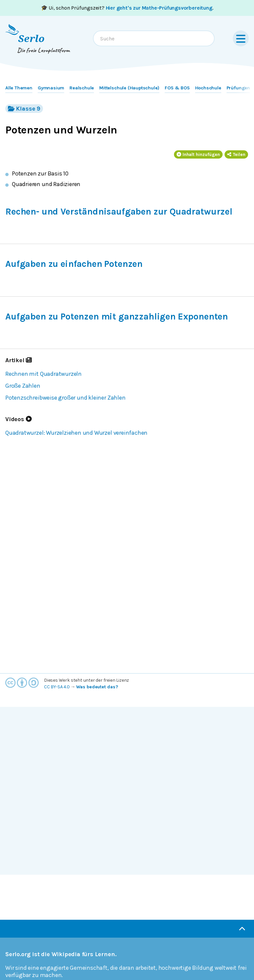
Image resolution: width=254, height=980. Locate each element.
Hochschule (208, 88)
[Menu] (241, 38)
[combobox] (154, 38)
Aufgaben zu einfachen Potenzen (74, 264)
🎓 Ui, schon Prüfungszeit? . (127, 8)
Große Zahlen (23, 386)
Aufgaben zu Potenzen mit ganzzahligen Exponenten (117, 317)
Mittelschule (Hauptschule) (129, 88)
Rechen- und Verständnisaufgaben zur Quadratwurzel (119, 212)
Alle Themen (19, 88)
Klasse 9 (24, 108)
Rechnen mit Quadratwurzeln (43, 374)
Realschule (82, 88)
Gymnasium (51, 88)
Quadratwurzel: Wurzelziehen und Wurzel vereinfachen (76, 433)
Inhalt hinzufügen (198, 154)
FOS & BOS (177, 88)
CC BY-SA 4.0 (57, 687)
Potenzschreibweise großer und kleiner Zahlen (65, 398)
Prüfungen (238, 88)
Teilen (236, 154)
